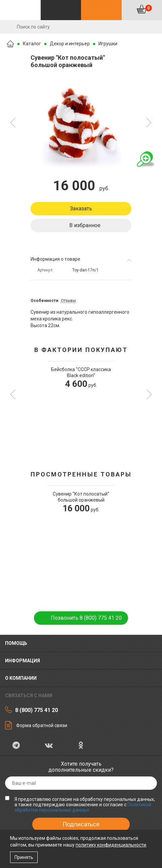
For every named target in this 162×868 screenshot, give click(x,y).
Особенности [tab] (44, 301)
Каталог (32, 44)
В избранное (85, 225)
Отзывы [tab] (68, 301)
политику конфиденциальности (111, 845)
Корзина (149, 8)
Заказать (81, 209)
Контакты (101, 10)
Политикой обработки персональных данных (83, 807)
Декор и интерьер (70, 44)
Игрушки (108, 44)
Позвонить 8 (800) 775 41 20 (86, 618)
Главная (10, 44)
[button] (13, 123)
